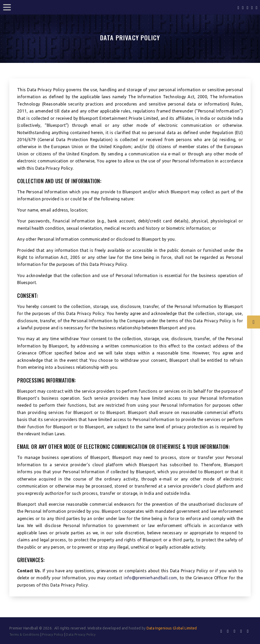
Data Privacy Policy (81, 635)
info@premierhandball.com (150, 578)
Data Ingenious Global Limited (172, 628)
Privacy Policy (53, 635)
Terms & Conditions (24, 635)
